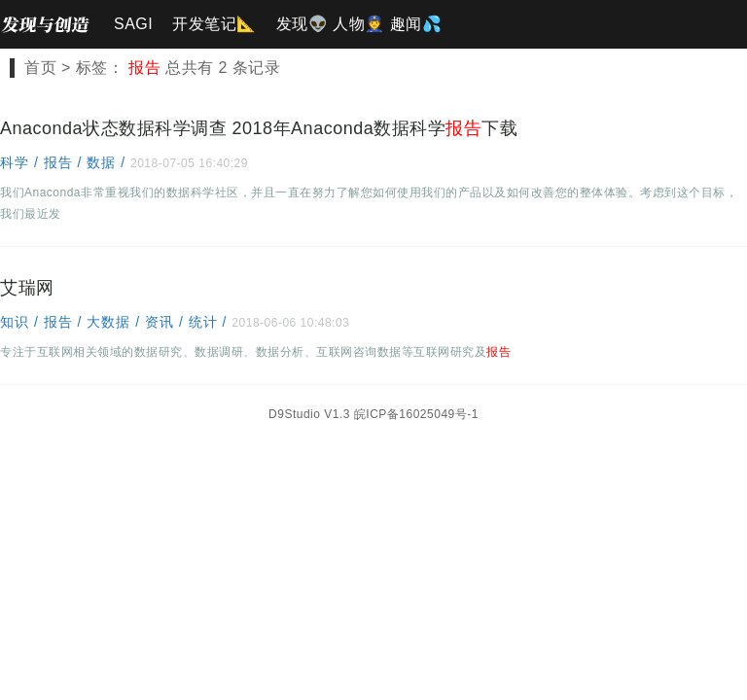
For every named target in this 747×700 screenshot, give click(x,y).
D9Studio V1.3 (309, 414)
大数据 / (116, 322)
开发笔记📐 (214, 24)
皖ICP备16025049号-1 (416, 414)
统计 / (211, 322)
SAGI (133, 24)
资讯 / (167, 322)
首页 (40, 68)
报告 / (66, 162)
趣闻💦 (416, 24)
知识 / (22, 322)
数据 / (108, 162)
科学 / (22, 162)
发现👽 (302, 24)
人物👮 (359, 24)
